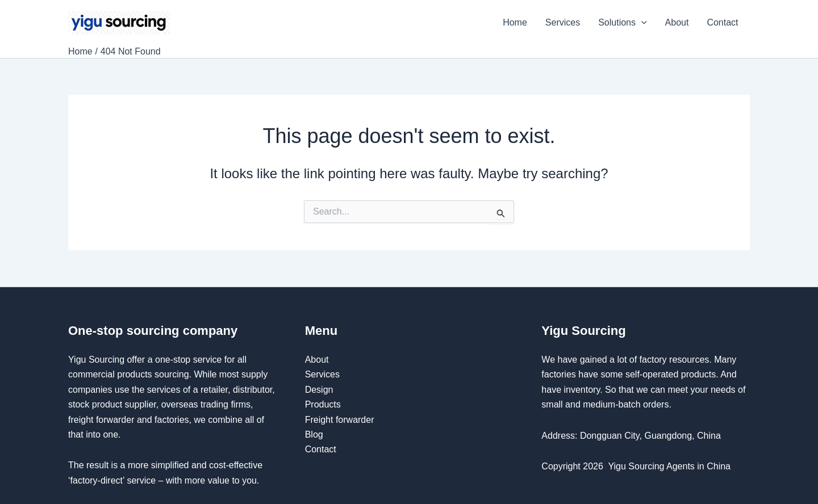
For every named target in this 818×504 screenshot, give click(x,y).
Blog (314, 434)
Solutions (622, 23)
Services (563, 22)
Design (319, 390)
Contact (724, 22)
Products (323, 404)
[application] (641, 23)
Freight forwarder (340, 420)
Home (515, 22)
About (677, 22)
